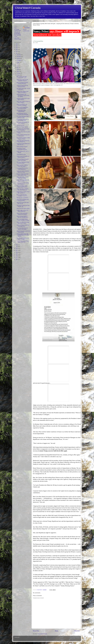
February (19, 73)
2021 (17, 53)
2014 (17, 256)
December (19, 55)
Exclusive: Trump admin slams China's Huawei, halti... (22, 174)
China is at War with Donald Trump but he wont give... (22, 214)
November (19, 57)
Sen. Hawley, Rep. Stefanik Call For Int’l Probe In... (23, 123)
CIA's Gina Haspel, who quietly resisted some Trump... (23, 160)
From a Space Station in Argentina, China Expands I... (23, 102)
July (18, 64)
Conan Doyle (27, 28)
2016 (17, 252)
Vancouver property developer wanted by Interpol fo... (22, 83)
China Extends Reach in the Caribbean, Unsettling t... (22, 105)
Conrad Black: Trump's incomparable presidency (22, 149)
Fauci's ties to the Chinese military (23, 208)
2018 (17, 249)
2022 (17, 51)
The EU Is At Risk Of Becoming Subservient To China (23, 223)
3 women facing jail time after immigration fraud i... (22, 86)
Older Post (77, 631)
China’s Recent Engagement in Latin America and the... (22, 108)
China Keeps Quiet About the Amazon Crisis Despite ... (22, 229)
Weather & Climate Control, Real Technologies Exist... (23, 226)
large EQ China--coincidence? (22, 198)
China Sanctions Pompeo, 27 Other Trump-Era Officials (23, 138)
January (18, 75)
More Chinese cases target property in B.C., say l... (22, 77)
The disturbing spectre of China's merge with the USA (23, 242)
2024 (17, 48)
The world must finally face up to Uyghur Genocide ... (23, 239)
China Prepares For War (21, 154)
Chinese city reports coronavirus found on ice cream (23, 172)
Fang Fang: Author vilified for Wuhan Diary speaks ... (22, 166)
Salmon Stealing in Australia (22, 147)
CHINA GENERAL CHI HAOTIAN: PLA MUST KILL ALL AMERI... (23, 95)
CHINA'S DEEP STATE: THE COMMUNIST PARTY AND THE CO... (23, 235)
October (19, 58)
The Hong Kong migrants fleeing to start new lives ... (23, 163)
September (19, 60)
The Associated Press (39, 41)
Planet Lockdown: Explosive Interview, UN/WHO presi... (22, 217)
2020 (17, 245)
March (18, 71)
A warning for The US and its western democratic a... (22, 169)
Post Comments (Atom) (43, 634)
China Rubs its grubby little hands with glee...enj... (23, 206)
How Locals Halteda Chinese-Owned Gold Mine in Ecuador (23, 220)
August (18, 62)
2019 (17, 247)
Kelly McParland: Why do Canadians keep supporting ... (23, 114)
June (18, 66)
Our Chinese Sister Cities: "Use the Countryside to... (23, 89)
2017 (17, 250)
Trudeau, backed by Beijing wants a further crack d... (23, 135)
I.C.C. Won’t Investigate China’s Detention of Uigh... (23, 117)
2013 (17, 258)
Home (56, 631)
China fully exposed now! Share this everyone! (23, 203)
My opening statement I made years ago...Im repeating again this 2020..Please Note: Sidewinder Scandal (18, 33)
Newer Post (36, 631)
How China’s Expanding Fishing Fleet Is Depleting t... (23, 129)
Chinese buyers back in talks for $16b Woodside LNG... (23, 120)
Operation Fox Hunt (20, 125)
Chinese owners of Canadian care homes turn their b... (23, 157)
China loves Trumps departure (22, 127)
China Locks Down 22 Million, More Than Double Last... (23, 189)
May (18, 68)
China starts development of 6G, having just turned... (23, 200)
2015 (17, 254)
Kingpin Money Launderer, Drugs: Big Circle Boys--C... (23, 192)
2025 (17, 46)
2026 (17, 44)
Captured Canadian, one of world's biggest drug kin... (23, 99)
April (18, 69)
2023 (17, 50)
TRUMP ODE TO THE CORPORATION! (21, 111)
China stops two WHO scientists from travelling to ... (23, 183)
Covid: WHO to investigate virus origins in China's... (23, 180)
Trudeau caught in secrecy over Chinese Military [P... (23, 211)
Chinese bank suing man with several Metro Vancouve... (22, 80)
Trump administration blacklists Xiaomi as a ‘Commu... (23, 178)
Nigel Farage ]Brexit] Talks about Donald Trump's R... (23, 141)
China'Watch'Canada (28, 8)
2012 (17, 260)
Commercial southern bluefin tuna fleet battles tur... (23, 144)
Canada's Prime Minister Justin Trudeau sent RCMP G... (22, 92)
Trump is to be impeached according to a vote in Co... (22, 195)
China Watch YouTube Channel (18, 38)
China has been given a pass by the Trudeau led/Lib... (23, 232)
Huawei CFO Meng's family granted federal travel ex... (22, 186)
